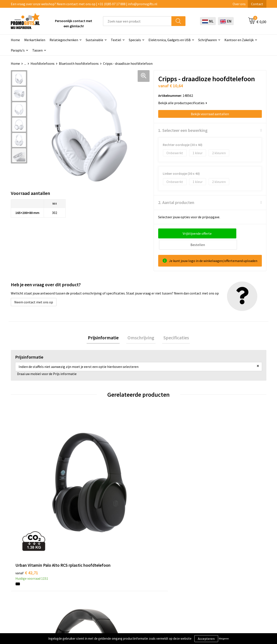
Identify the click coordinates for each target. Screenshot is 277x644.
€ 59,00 (91, 475)
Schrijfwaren (208, 40)
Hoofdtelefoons (43, 63)
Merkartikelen (35, 40)
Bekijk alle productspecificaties (183, 103)
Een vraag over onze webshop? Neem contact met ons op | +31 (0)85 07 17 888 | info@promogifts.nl (84, 4)
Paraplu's (18, 50)
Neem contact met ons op (34, 291)
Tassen (37, 50)
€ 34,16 (154, 475)
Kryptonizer (128, 589)
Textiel (116, 40)
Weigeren (224, 638)
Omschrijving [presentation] (141, 327)
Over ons (239, 4)
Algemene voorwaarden (238, 556)
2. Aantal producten (176, 202)
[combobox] (137, 21)
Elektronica (128, 575)
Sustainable (94, 40)
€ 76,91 (218, 482)
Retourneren (179, 575)
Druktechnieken (81, 569)
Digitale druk (129, 582)
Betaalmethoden (182, 569)
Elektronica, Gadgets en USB (170, 40)
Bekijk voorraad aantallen (210, 114)
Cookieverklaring (233, 562)
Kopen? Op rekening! (84, 562)
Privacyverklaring (233, 569)
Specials (135, 40)
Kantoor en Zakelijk (239, 40)
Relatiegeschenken (64, 40)
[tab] (106, 327)
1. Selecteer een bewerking (183, 130)
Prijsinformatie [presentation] (106, 327)
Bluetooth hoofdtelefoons (79, 63)
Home (15, 40)
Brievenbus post (131, 569)
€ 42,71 (27, 475)
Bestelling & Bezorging (187, 562)
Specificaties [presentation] (174, 327)
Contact (257, 4)
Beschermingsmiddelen (137, 562)
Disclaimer (228, 575)
